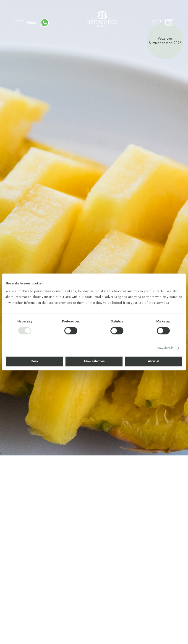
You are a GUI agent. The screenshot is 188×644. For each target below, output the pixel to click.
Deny (34, 362)
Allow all (154, 362)
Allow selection (94, 362)
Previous (152, 625)
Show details (164, 348)
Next (170, 625)
